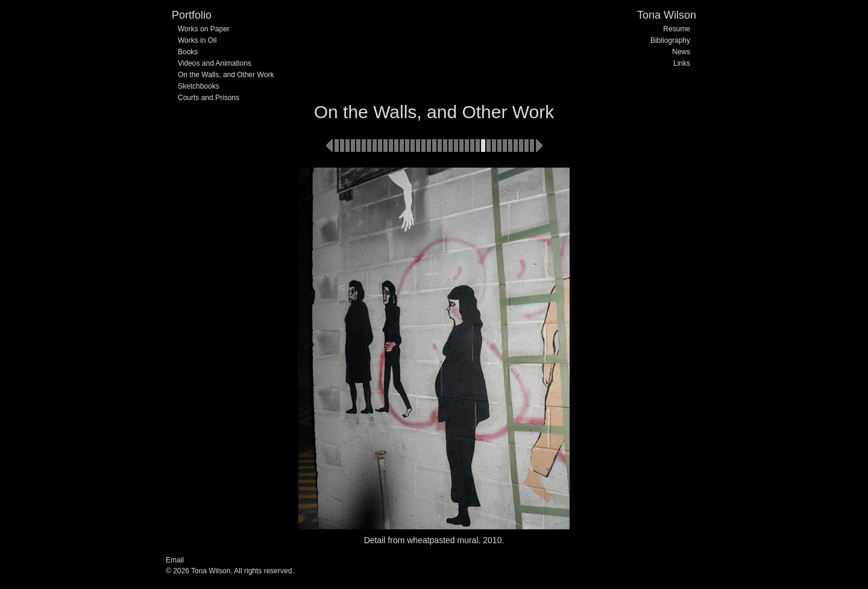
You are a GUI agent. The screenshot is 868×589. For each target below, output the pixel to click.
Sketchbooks (199, 86)
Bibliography (670, 40)
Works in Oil (197, 40)
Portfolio (192, 15)
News (681, 52)
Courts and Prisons (209, 98)
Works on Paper (204, 29)
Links (682, 63)
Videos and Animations (215, 63)
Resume (677, 29)
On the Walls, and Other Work (226, 75)
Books (188, 52)
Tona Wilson (667, 15)
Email (175, 560)
